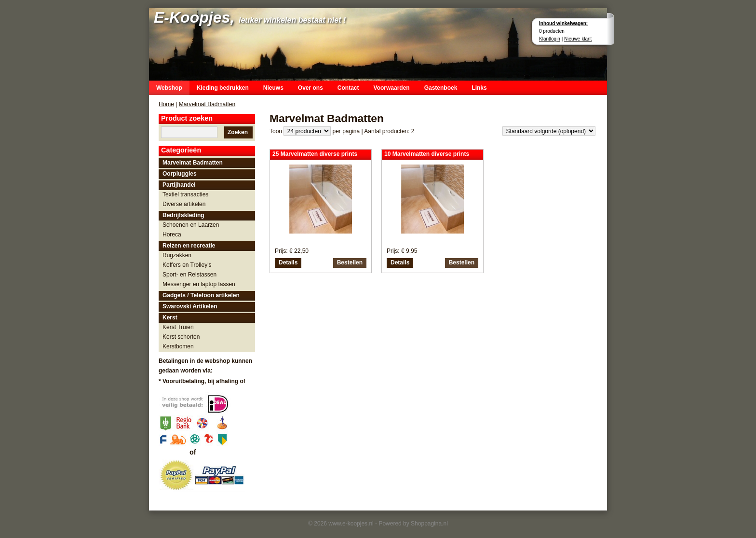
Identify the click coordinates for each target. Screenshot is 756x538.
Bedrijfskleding (183, 215)
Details (288, 262)
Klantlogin (550, 39)
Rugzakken (177, 255)
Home (166, 104)
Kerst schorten (181, 337)
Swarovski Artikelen (190, 306)
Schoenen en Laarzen (191, 225)
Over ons (310, 88)
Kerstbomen (178, 346)
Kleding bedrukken (223, 88)
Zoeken (238, 132)
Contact (348, 88)
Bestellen (350, 262)
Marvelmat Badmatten (207, 104)
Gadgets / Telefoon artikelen (201, 295)
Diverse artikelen (184, 204)
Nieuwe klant (578, 39)
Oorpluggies (180, 174)
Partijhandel (179, 185)
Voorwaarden (392, 88)
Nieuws (273, 88)
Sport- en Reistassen (189, 275)
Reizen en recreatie (189, 246)
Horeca (172, 235)
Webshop (169, 88)
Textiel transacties (185, 194)
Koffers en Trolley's (187, 265)
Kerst (170, 317)
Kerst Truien (178, 327)
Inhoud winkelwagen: (563, 23)
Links (479, 88)
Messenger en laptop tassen (199, 284)
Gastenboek (441, 88)
